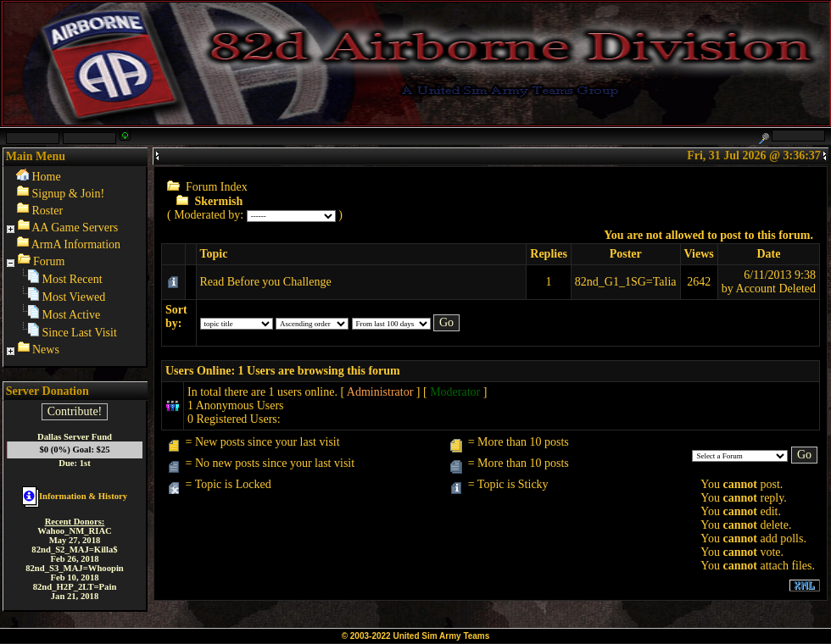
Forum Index (217, 187)
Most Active (72, 315)
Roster (48, 211)
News (46, 350)
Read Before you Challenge (266, 282)
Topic (214, 254)
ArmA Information (76, 244)
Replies (549, 254)
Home (47, 177)
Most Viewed (74, 297)
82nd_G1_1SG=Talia (626, 282)
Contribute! (75, 411)
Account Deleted (776, 289)
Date (768, 254)
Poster (626, 254)
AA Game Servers (75, 228)
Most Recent (73, 279)
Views (699, 254)
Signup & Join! (69, 194)
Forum (49, 261)
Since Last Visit (80, 333)
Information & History (75, 496)
